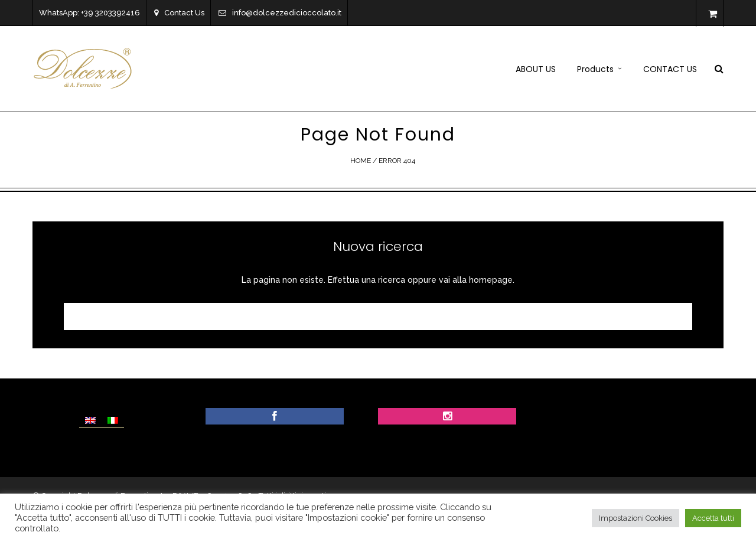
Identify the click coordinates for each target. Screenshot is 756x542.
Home (361, 161)
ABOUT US (536, 69)
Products (595, 69)
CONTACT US (670, 69)
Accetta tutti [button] (713, 518)
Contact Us (179, 13)
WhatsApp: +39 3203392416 (89, 13)
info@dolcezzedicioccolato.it (280, 13)
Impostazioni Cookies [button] (636, 518)
